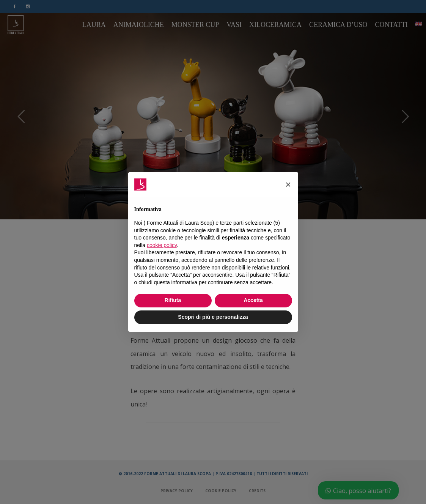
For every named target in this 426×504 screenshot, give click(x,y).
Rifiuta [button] (173, 300)
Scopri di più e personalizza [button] (213, 317)
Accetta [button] (253, 300)
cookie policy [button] (162, 245)
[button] (288, 184)
